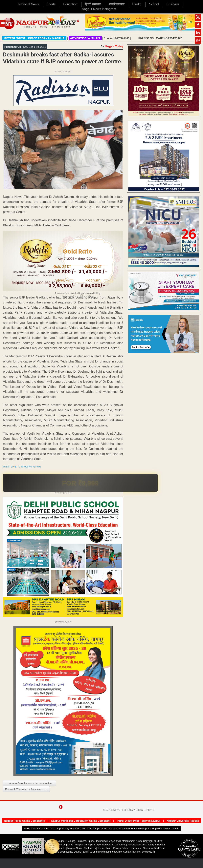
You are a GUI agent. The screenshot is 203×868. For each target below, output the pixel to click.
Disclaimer (136, 848)
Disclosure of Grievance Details (65, 852)
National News (29, 4)
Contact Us (90, 848)
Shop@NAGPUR (31, 467)
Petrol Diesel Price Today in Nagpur (138, 821)
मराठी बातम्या (117, 4)
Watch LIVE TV (12, 467)
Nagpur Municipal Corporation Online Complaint (81, 821)
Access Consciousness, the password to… (29, 783)
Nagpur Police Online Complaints (24, 821)
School (154, 4)
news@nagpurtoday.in (108, 852)
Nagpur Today (114, 46)
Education (70, 4)
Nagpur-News (75, 848)
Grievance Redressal (154, 848)
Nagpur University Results (183, 821)
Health (137, 4)
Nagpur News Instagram (99, 9)
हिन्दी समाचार (93, 4)
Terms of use (104, 848)
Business (173, 4)
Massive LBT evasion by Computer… (26, 789)
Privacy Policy (120, 848)
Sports (51, 4)
